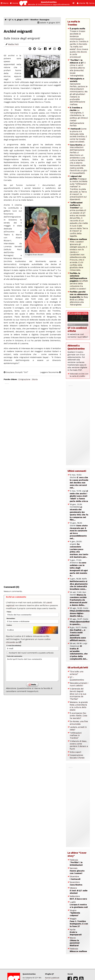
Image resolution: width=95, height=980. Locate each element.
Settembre (78, 897)
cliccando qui (14, 642)
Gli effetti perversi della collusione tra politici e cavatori (79, 281)
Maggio (79, 922)
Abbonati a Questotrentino (76, 347)
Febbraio (76, 862)
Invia (32, 685)
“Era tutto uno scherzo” (77, 673)
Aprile (76, 932)
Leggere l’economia (50, 372)
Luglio (79, 904)
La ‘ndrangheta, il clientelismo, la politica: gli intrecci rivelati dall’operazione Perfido (79, 117)
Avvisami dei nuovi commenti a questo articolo (30, 653)
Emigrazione (24, 379)
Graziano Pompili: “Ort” (16, 372)
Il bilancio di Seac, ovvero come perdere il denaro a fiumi (79, 745)
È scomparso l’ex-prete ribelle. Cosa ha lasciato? (78, 716)
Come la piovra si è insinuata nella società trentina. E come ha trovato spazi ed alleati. (78, 135)
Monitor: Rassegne (40, 20)
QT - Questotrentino (77, 678)
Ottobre (79, 891)
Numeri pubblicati (52, 978)
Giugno (75, 913)
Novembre (76, 883)
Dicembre (75, 878)
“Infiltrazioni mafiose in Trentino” (76, 735)
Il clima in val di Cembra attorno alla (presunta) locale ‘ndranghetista (78, 68)
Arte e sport (75, 752)
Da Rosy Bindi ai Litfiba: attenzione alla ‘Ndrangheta (79, 298)
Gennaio (77, 871)
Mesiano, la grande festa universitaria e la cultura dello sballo (79, 706)
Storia (35, 379)
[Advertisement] (32, 483)
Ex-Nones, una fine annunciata (79, 723)
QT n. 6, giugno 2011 (18, 20)
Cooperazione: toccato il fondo (77, 756)
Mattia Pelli (13, 44)
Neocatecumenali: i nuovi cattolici (79, 684)
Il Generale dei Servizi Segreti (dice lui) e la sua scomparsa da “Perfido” (78, 694)
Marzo (75, 942)
